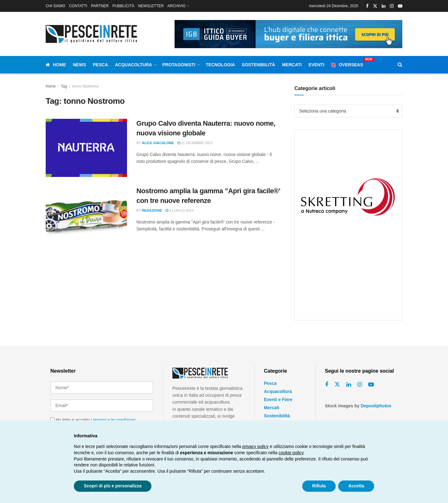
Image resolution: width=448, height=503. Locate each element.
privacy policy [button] (256, 446)
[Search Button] (400, 65)
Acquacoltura (133, 65)
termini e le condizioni (114, 418)
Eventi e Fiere (278, 400)
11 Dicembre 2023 (195, 143)
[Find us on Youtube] (371, 385)
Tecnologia (220, 65)
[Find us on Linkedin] (349, 385)
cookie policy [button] (291, 453)
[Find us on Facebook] (327, 385)
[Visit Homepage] (93, 34)
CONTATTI (78, 6)
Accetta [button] (356, 486)
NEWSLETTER (151, 6)
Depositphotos (376, 406)
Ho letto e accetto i (93, 418)
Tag (64, 86)
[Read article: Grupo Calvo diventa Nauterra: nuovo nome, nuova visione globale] (86, 148)
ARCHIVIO (176, 6)
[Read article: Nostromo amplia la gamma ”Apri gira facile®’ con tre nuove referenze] (86, 215)
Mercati (292, 65)
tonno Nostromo (86, 86)
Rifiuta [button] (319, 486)
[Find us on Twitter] (337, 385)
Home (56, 65)
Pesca (100, 65)
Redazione (152, 210)
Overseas (347, 64)
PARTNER (100, 6)
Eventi (316, 65)
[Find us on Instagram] (360, 385)
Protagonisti (179, 65)
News (79, 65)
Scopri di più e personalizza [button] (113, 486)
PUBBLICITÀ (123, 6)
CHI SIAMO (56, 6)
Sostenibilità (259, 65)
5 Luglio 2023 (179, 210)
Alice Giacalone (158, 143)
